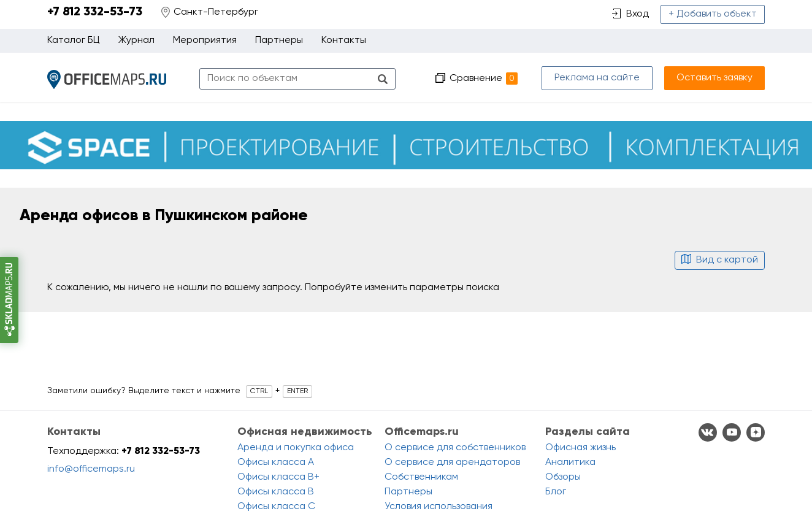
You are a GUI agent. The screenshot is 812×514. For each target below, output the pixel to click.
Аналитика (570, 462)
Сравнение (484, 79)
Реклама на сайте (597, 78)
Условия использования (439, 507)
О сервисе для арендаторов (452, 462)
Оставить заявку (714, 78)
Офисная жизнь (580, 448)
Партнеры (279, 40)
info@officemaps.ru (91, 469)
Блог (556, 492)
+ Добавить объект (713, 14)
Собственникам (421, 477)
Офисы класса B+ (278, 477)
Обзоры (563, 477)
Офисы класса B (276, 492)
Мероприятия (205, 40)
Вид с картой (720, 260)
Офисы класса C (276, 507)
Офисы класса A (276, 462)
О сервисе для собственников (455, 448)
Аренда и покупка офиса (296, 448)
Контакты (344, 40)
